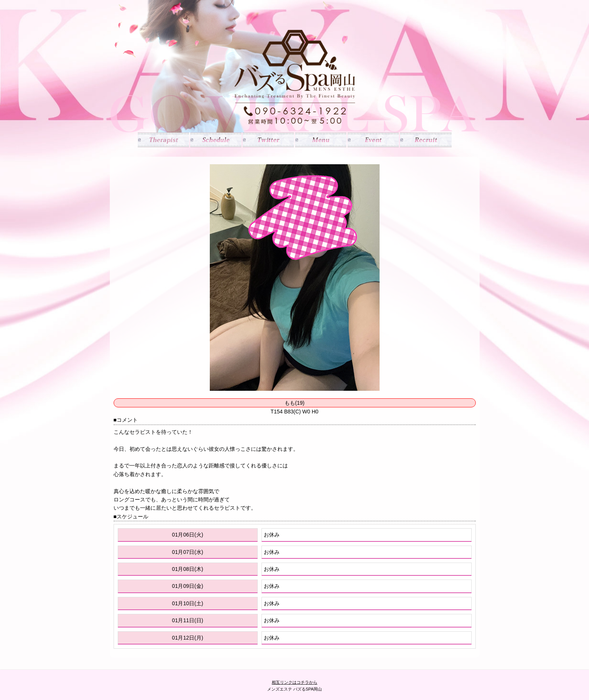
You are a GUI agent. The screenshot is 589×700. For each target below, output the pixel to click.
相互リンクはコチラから (294, 682)
